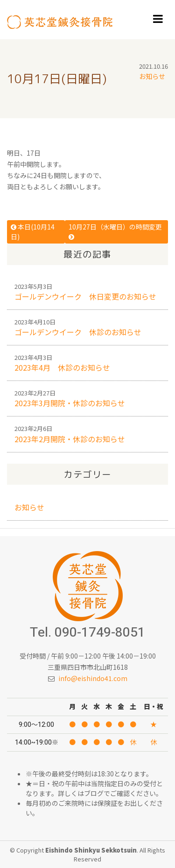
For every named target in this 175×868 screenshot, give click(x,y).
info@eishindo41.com (93, 678)
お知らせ (152, 76)
